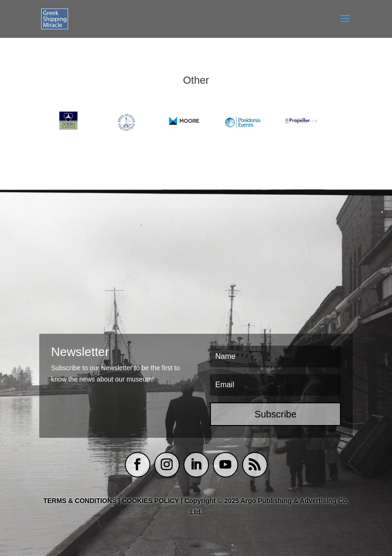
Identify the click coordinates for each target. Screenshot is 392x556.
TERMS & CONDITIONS (80, 501)
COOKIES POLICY (151, 501)
